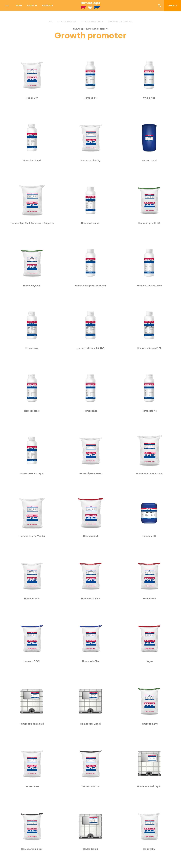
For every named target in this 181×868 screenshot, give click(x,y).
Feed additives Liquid (92, 22)
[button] (160, 6)
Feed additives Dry (67, 22)
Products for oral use (120, 22)
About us (32, 6)
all (51, 22)
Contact (172, 6)
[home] (91, 6)
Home (19, 6)
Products (48, 6)
